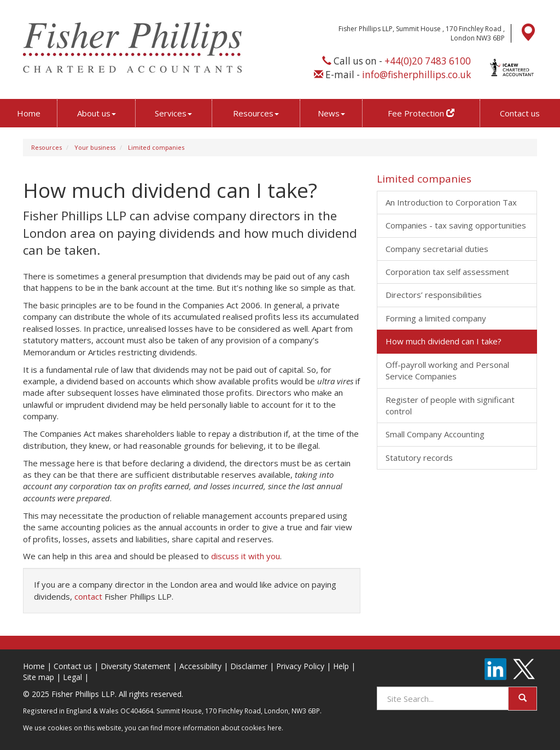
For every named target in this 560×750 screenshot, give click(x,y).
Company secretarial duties (437, 249)
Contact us (520, 113)
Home (29, 113)
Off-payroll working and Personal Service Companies (447, 370)
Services (173, 113)
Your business (95, 147)
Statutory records (419, 458)
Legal (72, 677)
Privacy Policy (300, 666)
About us (97, 113)
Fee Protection (421, 113)
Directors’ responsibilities (434, 295)
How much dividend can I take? (444, 341)
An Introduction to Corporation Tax (451, 202)
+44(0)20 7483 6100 (428, 61)
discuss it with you (246, 556)
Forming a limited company (436, 318)
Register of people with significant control (450, 405)
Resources (256, 113)
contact (88, 596)
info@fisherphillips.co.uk (416, 75)
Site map (39, 677)
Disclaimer (249, 666)
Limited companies (156, 147)
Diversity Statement (136, 666)
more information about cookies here (223, 728)
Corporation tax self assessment (447, 272)
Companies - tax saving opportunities (456, 225)
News (331, 113)
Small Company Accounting (435, 434)
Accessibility (200, 666)
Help (341, 666)
